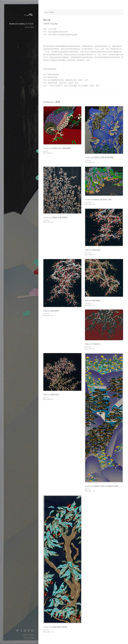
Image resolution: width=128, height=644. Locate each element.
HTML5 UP (31, 638)
